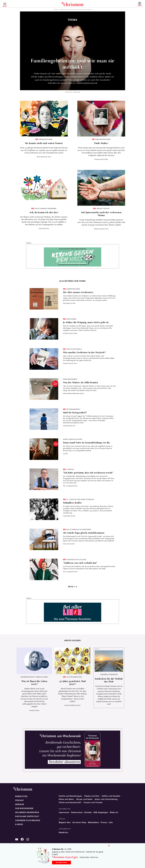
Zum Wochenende (24, 808)
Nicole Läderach (41, 157)
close (109, 846)
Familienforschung (103, 139)
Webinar (20, 804)
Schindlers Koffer (72, 503)
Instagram (28, 839)
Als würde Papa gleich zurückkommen (84, 533)
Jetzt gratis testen (61, 862)
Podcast (19, 800)
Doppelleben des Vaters (73, 439)
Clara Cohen (66, 544)
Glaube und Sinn (92, 796)
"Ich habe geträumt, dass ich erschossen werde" (88, 473)
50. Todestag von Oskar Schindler (80, 499)
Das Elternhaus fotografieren (79, 529)
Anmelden (140, 4)
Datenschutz (77, 812)
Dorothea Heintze (68, 333)
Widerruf (114, 812)
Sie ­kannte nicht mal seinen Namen (44, 143)
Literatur (70, 469)
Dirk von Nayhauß (68, 486)
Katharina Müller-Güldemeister (71, 393)
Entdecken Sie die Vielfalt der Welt (109, 680)
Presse (104, 822)
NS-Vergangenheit (73, 409)
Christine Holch (98, 159)
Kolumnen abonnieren (27, 812)
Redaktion (64, 832)
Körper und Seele (84, 799)
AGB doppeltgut (101, 812)
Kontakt (88, 812)
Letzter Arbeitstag (74, 677)
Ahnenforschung (45, 139)
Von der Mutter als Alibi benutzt (81, 383)
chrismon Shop (79, 822)
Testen (123, 4)
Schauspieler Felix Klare (76, 560)
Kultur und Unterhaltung (106, 799)
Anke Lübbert (67, 303)
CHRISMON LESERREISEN (109, 674)
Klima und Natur (66, 799)
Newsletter (21, 796)
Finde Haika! (101, 143)
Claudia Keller (67, 426)
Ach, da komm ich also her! (44, 212)
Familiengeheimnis (70, 379)
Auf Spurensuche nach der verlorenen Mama (101, 214)
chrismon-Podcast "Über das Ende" (34, 677)
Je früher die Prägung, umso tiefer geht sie (86, 322)
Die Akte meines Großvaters (78, 292)
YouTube (17, 839)
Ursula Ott (41, 229)
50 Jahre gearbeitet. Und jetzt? (72, 683)
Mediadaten (94, 822)
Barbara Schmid (98, 229)
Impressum (64, 812)
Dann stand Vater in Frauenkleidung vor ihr (86, 443)
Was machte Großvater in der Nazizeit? (84, 352)
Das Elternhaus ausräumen (45, 209)
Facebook (22, 839)
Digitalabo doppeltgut (27, 816)
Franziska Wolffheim (70, 705)
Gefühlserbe (71, 319)
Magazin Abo (65, 822)
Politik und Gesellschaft (70, 803)
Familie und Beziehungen (70, 796)
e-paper (19, 824)
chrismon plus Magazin (28, 820)
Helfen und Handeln (111, 796)
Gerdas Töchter (103, 209)
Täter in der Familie (74, 349)
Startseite (56, 10)
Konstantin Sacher (34, 710)
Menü (5, 6)
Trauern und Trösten (93, 803)
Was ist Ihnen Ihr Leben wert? (34, 683)
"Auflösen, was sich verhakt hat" (80, 563)
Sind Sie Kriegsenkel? (75, 413)
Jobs (111, 822)
